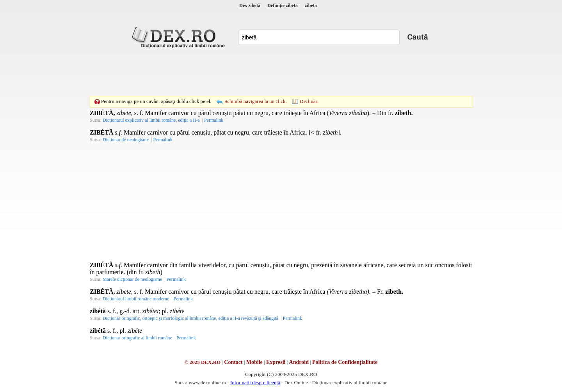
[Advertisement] (281, 72)
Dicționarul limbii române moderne (136, 299)
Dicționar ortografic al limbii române (137, 338)
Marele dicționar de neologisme (132, 279)
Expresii (276, 362)
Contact (233, 362)
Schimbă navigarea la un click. (256, 101)
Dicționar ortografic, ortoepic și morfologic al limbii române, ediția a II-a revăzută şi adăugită (190, 318)
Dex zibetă (250, 5)
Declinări (309, 101)
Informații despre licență (255, 382)
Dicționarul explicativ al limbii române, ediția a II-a (151, 120)
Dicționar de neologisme (126, 140)
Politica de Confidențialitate (345, 362)
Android (299, 362)
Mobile (254, 362)
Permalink (214, 120)
